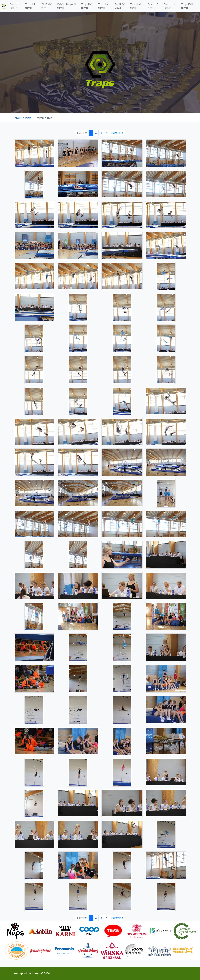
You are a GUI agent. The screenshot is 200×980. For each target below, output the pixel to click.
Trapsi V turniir (103, 6)
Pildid (28, 118)
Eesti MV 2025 (153, 6)
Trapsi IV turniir (86, 6)
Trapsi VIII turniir (187, 6)
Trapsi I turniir (14, 6)
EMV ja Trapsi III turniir (67, 6)
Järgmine (117, 133)
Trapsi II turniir (30, 6)
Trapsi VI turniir (136, 6)
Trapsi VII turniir (169, 6)
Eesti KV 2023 (120, 6)
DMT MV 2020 (47, 6)
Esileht (18, 118)
